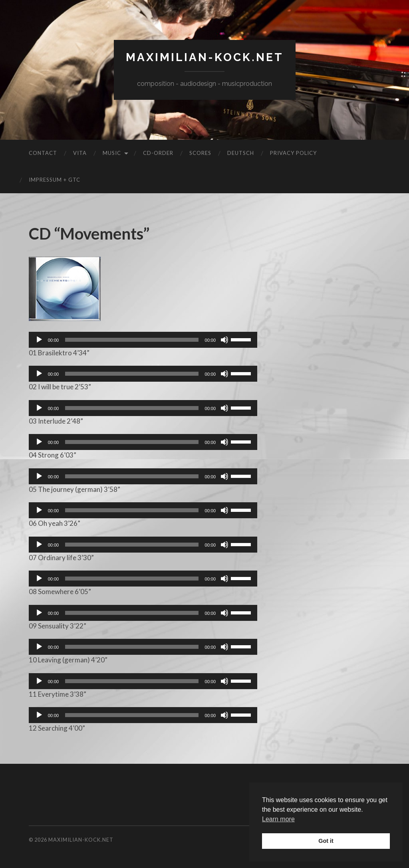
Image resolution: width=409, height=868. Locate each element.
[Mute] (224, 340)
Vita (80, 153)
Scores (200, 153)
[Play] (39, 340)
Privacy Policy (293, 153)
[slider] (132, 340)
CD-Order (158, 153)
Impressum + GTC (55, 180)
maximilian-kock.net (205, 57)
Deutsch (241, 153)
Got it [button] (326, 841)
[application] (143, 340)
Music (112, 153)
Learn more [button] (278, 819)
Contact (43, 153)
